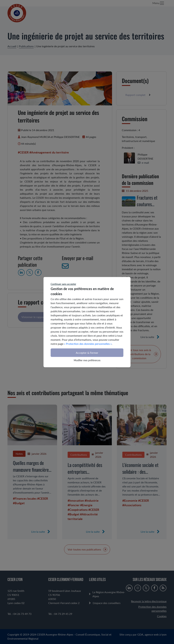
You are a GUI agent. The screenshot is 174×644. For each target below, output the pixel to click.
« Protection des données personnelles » (88, 344)
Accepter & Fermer (87, 352)
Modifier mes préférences (87, 360)
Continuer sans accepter (63, 284)
